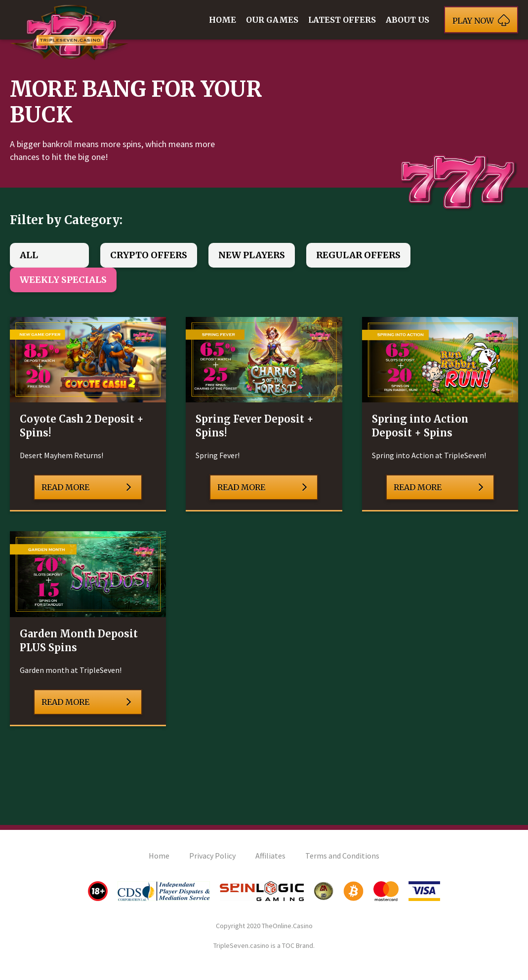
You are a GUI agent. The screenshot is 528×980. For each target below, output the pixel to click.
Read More (86, 487)
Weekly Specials (63, 280)
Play (481, 20)
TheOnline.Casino (287, 926)
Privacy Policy (212, 856)
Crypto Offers (149, 255)
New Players (252, 255)
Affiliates (270, 856)
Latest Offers (342, 20)
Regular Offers (358, 255)
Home (223, 20)
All (29, 255)
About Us (407, 20)
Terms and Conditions (342, 856)
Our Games (272, 20)
